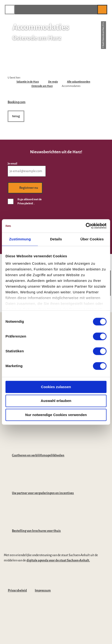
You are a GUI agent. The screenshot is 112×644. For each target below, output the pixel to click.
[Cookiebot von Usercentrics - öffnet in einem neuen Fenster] (86, 226)
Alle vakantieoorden (79, 82)
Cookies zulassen (56, 387)
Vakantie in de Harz (28, 82)
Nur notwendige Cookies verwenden (56, 415)
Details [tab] (56, 239)
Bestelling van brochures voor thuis (36, 531)
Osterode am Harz (42, 86)
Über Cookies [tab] (92, 239)
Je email (12, 163)
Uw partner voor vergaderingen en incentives (43, 493)
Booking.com (17, 102)
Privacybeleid (17, 590)
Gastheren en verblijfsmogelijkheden (38, 455)
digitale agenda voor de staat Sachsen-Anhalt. (58, 560)
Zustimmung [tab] (20, 239)
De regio (53, 82)
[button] (91, 9)
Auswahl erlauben (56, 401)
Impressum (43, 590)
